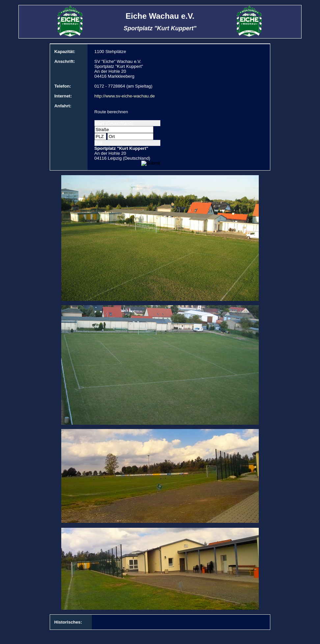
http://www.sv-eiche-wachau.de (125, 96)
